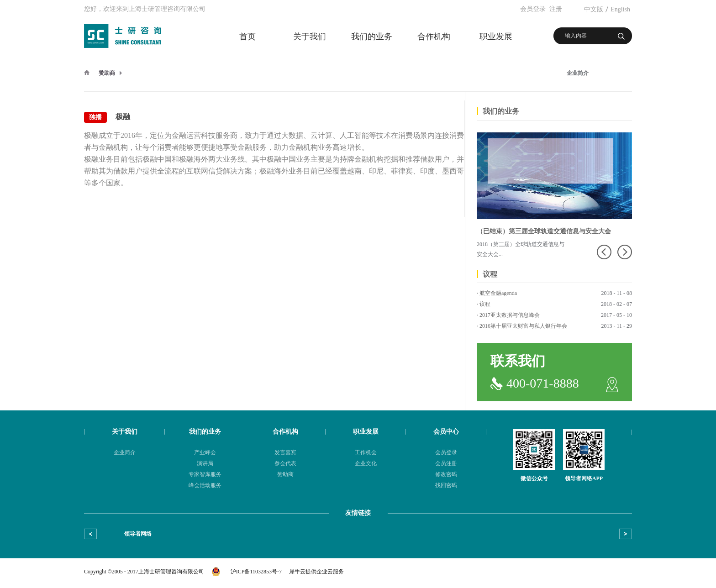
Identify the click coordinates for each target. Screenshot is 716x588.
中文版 (594, 9)
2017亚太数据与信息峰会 (510, 315)
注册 (556, 9)
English (620, 9)
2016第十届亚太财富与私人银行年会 (523, 326)
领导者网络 (138, 534)
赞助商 (107, 73)
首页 (247, 37)
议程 (485, 304)
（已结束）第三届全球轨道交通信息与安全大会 (544, 231)
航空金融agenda (498, 293)
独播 (95, 117)
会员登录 (533, 9)
